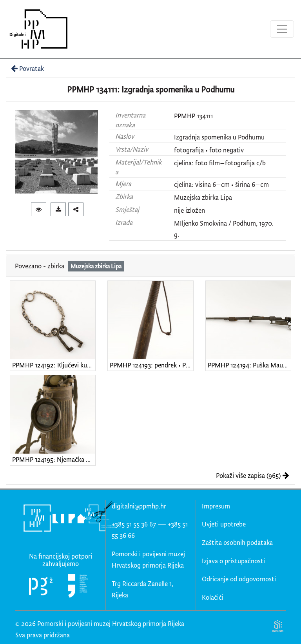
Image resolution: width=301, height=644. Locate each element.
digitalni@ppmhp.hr (139, 506)
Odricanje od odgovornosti (239, 579)
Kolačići (213, 597)
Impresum (216, 506)
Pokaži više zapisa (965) (253, 475)
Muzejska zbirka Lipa (203, 197)
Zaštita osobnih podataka (237, 542)
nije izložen (189, 210)
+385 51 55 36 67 (134, 524)
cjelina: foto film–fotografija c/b (220, 163)
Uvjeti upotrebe (224, 524)
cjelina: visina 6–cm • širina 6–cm (221, 184)
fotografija (189, 150)
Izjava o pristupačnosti (233, 561)
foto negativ (227, 150)
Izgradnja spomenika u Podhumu (219, 137)
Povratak (27, 68)
